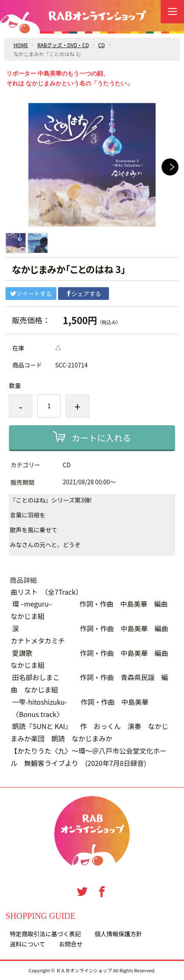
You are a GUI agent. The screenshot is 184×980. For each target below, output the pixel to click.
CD (101, 45)
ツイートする (31, 294)
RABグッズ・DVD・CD (63, 45)
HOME (21, 45)
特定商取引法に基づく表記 (45, 934)
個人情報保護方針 (118, 934)
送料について (28, 944)
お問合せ (71, 944)
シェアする (84, 294)
